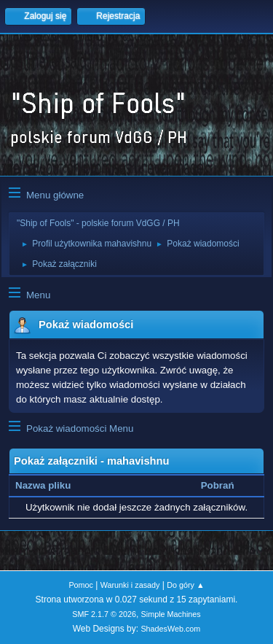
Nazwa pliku (51, 485)
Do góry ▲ (185, 585)
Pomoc (81, 585)
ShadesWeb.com (170, 629)
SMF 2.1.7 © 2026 (104, 614)
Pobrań (218, 485)
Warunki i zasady (130, 585)
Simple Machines (171, 614)
